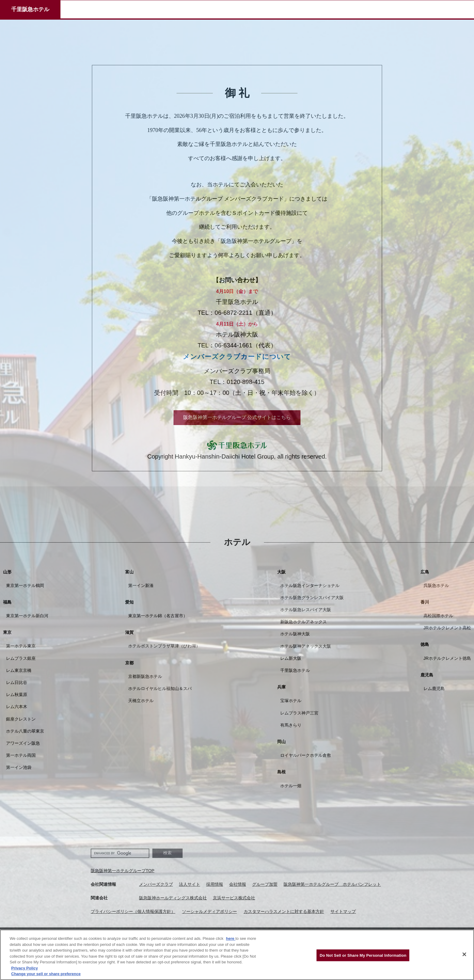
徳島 (425, 644)
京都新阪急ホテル (145, 676)
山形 (7, 572)
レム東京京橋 (19, 670)
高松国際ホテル (438, 616)
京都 (129, 663)
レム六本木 (17, 707)
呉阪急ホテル (436, 585)
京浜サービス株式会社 (234, 898)
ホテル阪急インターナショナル (310, 585)
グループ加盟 (265, 884)
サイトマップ (343, 911)
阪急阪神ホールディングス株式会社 (173, 898)
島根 (281, 772)
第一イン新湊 (141, 585)
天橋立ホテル (141, 701)
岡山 (281, 742)
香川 (425, 602)
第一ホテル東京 (21, 646)
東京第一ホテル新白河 (27, 616)
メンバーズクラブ (156, 884)
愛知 (129, 602)
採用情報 (215, 884)
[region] (237, 955)
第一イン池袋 (19, 767)
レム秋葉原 (17, 695)
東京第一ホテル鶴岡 (25, 585)
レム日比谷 (17, 682)
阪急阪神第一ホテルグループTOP (123, 871)
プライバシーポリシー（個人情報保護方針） (133, 911)
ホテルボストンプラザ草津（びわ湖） (164, 646)
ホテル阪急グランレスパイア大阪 (312, 598)
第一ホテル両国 (21, 755)
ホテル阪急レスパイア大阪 (306, 610)
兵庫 (281, 687)
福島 (7, 602)
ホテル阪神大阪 (295, 634)
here (231, 938)
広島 (425, 572)
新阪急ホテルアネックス (304, 622)
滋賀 (129, 632)
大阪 (281, 572)
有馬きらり (291, 725)
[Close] (464, 954)
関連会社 (99, 898)
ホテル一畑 (291, 786)
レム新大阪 (291, 658)
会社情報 (238, 884)
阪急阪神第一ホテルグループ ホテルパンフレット (332, 884)
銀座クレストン (21, 719)
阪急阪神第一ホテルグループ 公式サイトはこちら (237, 417)
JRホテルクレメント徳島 (447, 658)
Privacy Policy (24, 968)
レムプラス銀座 (21, 658)
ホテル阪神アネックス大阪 (306, 646)
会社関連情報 (103, 884)
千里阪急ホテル (30, 9)
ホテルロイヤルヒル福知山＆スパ (160, 688)
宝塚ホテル (291, 701)
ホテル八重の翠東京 (25, 731)
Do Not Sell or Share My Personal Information (363, 955)
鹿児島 (427, 675)
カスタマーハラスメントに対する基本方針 (284, 911)
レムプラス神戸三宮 (299, 713)
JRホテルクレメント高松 (447, 628)
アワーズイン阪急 (23, 743)
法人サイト (190, 884)
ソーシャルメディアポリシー (209, 911)
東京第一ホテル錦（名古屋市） (158, 616)
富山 (129, 572)
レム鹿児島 (434, 688)
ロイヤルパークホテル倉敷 (306, 755)
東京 (7, 632)
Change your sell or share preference (46, 974)
